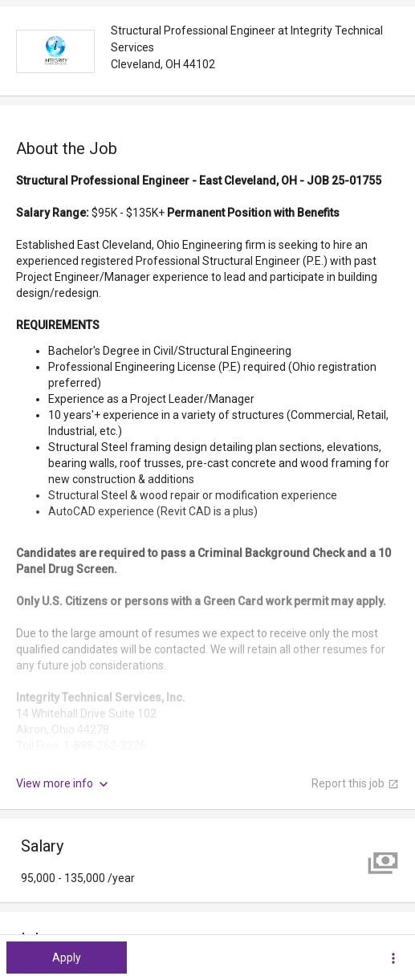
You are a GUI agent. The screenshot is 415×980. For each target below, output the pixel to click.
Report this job (355, 783)
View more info (64, 784)
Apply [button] (67, 958)
